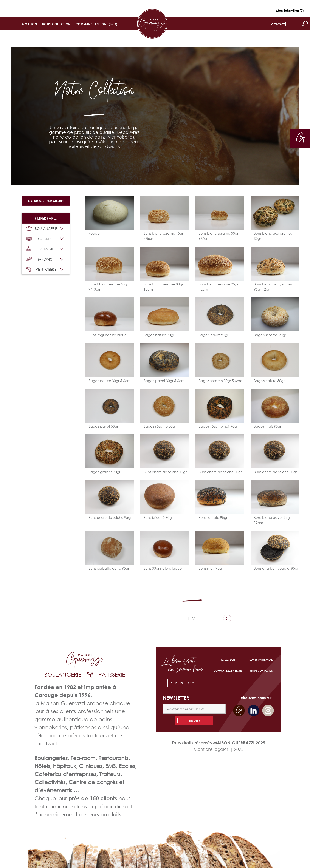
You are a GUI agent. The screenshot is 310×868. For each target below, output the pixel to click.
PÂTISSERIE (40, 249)
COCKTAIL (40, 239)
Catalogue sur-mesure (46, 201)
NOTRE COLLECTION (56, 24)
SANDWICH (40, 259)
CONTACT (278, 24)
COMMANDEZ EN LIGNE (228, 671)
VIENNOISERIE (41, 269)
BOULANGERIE (41, 228)
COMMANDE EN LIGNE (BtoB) (96, 24)
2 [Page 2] (194, 618)
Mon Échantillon (290, 10)
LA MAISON (29, 24)
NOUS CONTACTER (261, 671)
